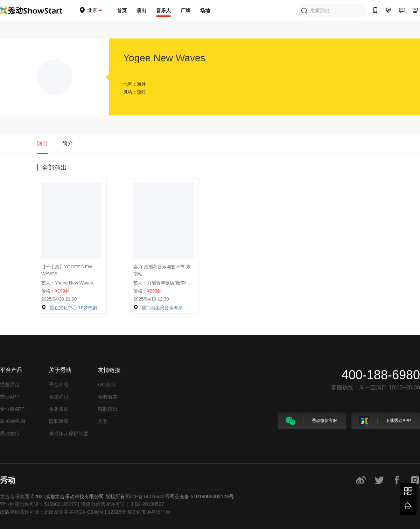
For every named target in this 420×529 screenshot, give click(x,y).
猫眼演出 (108, 409)
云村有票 (108, 397)
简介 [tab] (68, 143)
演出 (141, 10)
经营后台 (10, 385)
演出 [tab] (42, 143)
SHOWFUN (13, 421)
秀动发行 (10, 433)
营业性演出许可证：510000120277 (38, 504)
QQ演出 (107, 385)
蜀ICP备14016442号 (147, 496)
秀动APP (10, 397)
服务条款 (59, 409)
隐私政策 (59, 421)
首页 (122, 10)
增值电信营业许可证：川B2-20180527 (122, 504)
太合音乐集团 (15, 496)
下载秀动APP (385, 421)
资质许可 (59, 397)
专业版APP (12, 409)
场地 (205, 10)
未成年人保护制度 (69, 433)
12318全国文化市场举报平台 (139, 512)
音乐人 (163, 10)
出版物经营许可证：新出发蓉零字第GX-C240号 (52, 512)
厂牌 (185, 10)
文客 (103, 421)
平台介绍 (59, 385)
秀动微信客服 (311, 421)
